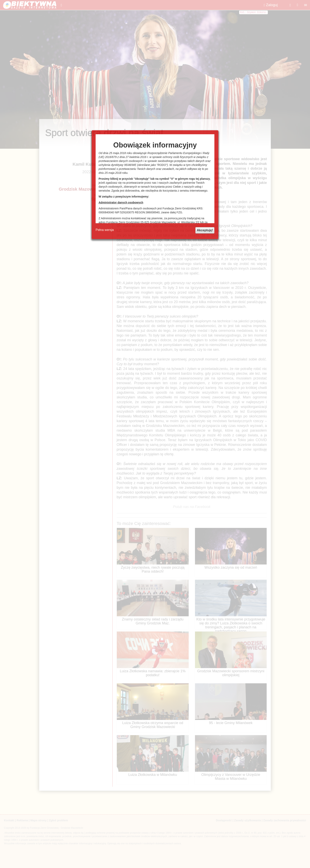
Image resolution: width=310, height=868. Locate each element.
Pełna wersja (105, 230)
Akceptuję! (205, 230)
